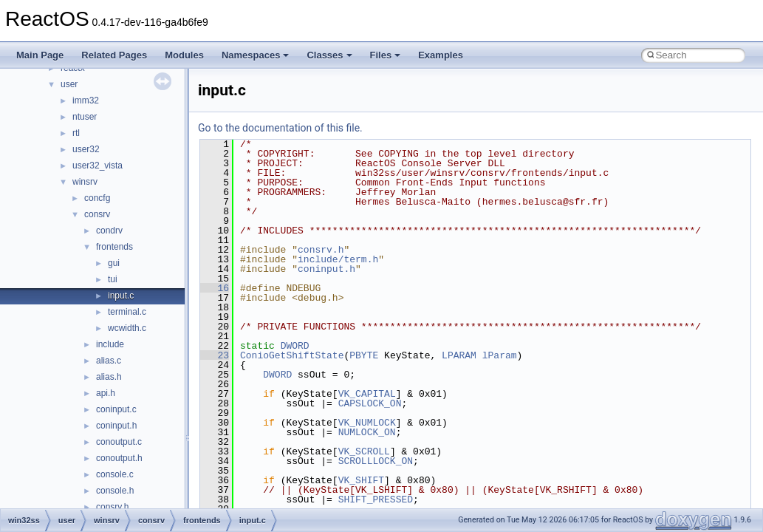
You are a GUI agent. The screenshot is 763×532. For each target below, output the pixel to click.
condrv (109, 231)
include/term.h (338, 259)
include (110, 344)
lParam (500, 355)
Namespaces (256, 55)
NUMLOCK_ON (367, 432)
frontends (114, 247)
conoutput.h (119, 458)
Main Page (40, 55)
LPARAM (459, 355)
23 (215, 355)
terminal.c (127, 312)
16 (215, 288)
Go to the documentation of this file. (280, 128)
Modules (184, 55)
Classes (329, 55)
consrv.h (112, 507)
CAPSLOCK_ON (370, 403)
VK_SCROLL (364, 451)
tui (113, 279)
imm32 (86, 100)
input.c (121, 296)
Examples (441, 55)
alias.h (109, 377)
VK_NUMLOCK (367, 423)
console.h (115, 491)
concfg (97, 198)
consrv (97, 214)
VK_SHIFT (361, 480)
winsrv (85, 182)
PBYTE (364, 355)
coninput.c (116, 409)
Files (386, 55)
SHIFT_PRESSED (376, 499)
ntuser (85, 117)
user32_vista (97, 166)
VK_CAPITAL (367, 394)
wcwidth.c (127, 328)
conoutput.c (119, 442)
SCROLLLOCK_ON (376, 461)
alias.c (109, 361)
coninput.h (116, 426)
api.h (106, 393)
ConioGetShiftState (292, 355)
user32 (86, 149)
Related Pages (114, 55)
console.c (115, 474)
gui (114, 263)
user (69, 84)
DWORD (295, 346)
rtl (76, 133)
